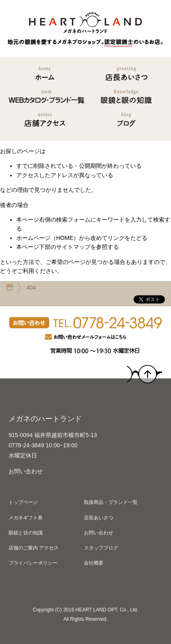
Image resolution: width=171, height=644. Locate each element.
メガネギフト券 (26, 518)
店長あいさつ (99, 518)
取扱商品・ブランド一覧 (111, 502)
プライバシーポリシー (33, 563)
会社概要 (94, 563)
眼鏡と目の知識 (26, 533)
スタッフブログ (101, 548)
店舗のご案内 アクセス (34, 548)
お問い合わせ (26, 471)
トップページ (23, 502)
